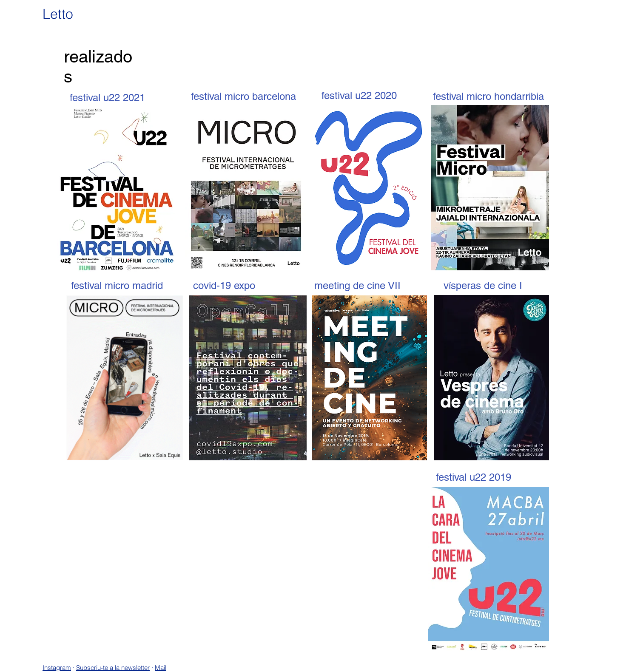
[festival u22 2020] (359, 95)
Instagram (57, 668)
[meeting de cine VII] (357, 285)
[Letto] (63, 14)
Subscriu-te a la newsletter (113, 668)
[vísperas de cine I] (483, 285)
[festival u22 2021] (107, 98)
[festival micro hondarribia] (488, 96)
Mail (161, 668)
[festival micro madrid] (117, 285)
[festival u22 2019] (473, 477)
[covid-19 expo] (224, 285)
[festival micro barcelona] (243, 96)
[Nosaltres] (598, 28)
